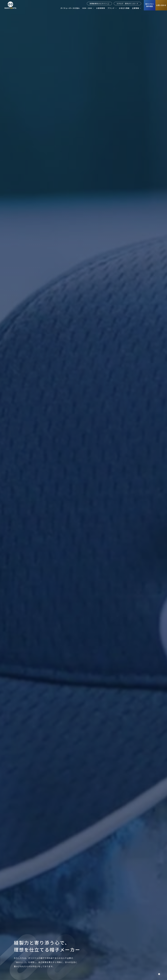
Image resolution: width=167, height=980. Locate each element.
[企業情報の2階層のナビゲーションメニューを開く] (140, 8)
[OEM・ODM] (88, 8)
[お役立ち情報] (124, 8)
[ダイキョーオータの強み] (70, 8)
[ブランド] (112, 8)
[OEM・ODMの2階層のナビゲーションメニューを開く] (93, 8)
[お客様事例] (101, 8)
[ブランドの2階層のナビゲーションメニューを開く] (116, 8)
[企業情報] (136, 8)
